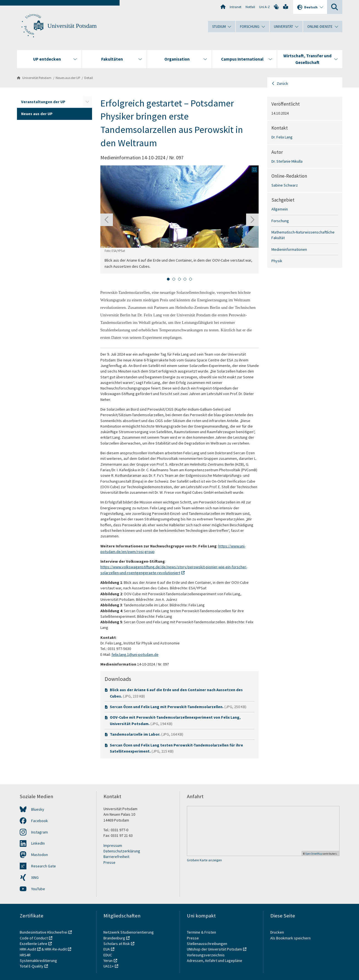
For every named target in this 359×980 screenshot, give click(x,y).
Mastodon (39, 855)
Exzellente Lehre (34, 944)
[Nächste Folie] (252, 220)
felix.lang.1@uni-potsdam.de (135, 654)
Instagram (39, 832)
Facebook (39, 821)
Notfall (250, 7)
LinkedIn (38, 843)
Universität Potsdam (72, 26)
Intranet (236, 7)
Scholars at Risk (117, 944)
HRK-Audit (28, 949)
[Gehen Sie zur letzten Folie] (107, 220)
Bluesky (38, 809)
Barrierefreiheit (116, 857)
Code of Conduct (34, 938)
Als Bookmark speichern (290, 938)
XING (35, 877)
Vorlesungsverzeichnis (206, 955)
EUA (107, 949)
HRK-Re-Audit (56, 949)
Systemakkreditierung (38, 961)
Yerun (108, 961)
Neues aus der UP (68, 78)
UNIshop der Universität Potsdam (214, 949)
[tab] (168, 279)
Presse (109, 862)
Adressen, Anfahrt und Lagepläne (215, 961)
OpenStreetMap (314, 854)
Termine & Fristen (202, 932)
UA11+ (109, 966)
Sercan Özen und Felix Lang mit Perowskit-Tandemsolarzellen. (167, 707)
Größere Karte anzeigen (204, 860)
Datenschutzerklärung (122, 851)
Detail (89, 78)
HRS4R (25, 955)
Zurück (282, 83)
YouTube (38, 889)
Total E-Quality (32, 966)
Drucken (277, 932)
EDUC (108, 955)
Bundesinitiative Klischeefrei (44, 932)
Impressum (113, 845)
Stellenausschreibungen (207, 944)
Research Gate (44, 866)
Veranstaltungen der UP (43, 102)
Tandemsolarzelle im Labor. (136, 734)
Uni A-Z (264, 7)
